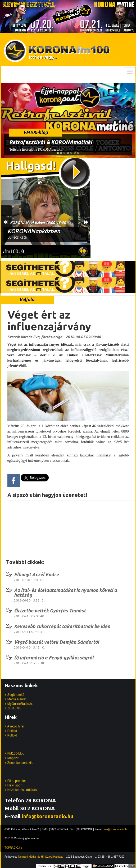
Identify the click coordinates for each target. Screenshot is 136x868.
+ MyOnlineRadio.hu (19, 704)
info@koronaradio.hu (48, 816)
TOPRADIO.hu (13, 848)
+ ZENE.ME (13, 708)
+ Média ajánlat (16, 699)
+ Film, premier (15, 781)
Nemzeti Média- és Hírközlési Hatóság (41, 857)
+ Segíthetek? (15, 695)
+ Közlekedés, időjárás (21, 790)
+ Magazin (12, 758)
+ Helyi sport (14, 785)
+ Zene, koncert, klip (19, 763)
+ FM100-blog (15, 753)
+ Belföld (11, 731)
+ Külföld (11, 735)
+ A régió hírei (15, 726)
